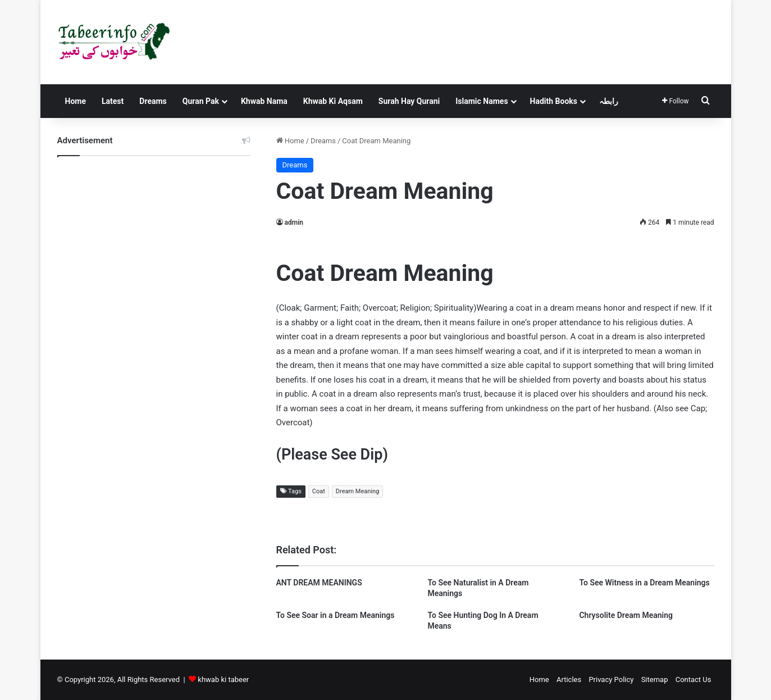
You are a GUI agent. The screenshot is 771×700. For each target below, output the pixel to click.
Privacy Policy (611, 679)
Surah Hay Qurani (409, 101)
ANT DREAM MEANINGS (319, 583)
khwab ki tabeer (223, 679)
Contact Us (694, 679)
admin (294, 222)
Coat (319, 491)
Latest (113, 101)
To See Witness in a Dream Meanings (644, 583)
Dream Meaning (357, 491)
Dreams (153, 101)
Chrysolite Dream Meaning (626, 615)
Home (76, 101)
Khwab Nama (264, 101)
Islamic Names (482, 101)
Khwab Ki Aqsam (333, 101)
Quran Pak (201, 101)
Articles (569, 679)
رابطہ (609, 101)
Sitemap (655, 679)
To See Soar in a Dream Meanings (336, 615)
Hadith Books (554, 101)
